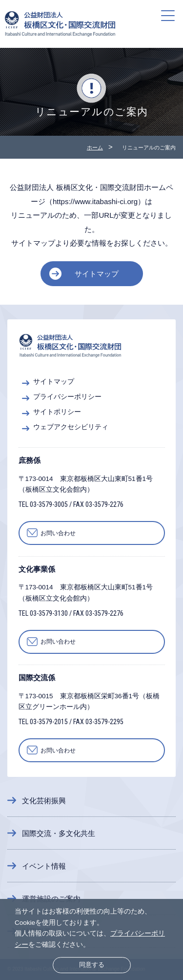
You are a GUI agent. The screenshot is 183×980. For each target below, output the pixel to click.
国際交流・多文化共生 (59, 833)
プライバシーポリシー (67, 397)
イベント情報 (44, 866)
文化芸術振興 (44, 801)
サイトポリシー (57, 412)
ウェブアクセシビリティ (71, 427)
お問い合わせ (58, 533)
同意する (92, 965)
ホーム (95, 147)
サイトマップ (97, 274)
